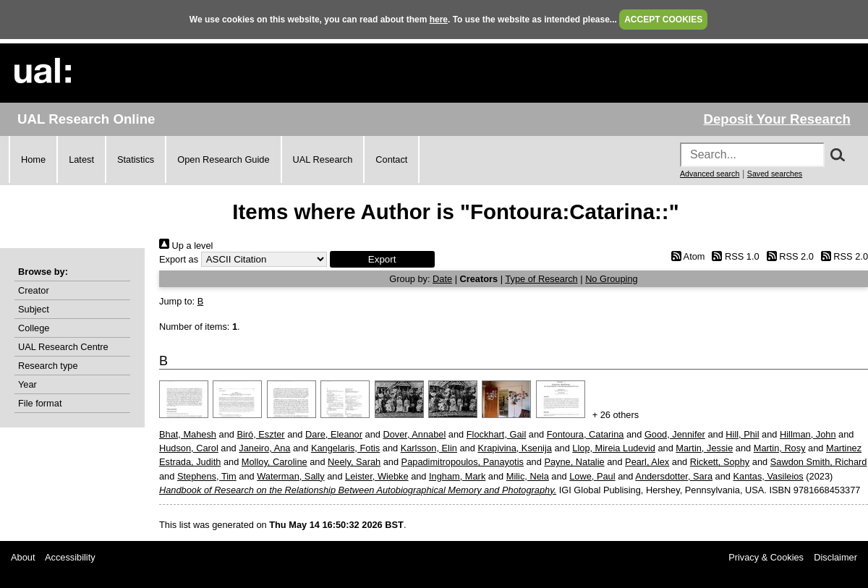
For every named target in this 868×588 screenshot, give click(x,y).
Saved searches (775, 174)
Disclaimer (835, 557)
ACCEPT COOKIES (663, 20)
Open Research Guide (223, 159)
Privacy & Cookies (766, 557)
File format (40, 403)
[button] (382, 259)
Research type (48, 366)
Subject (34, 309)
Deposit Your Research (777, 119)
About (23, 557)
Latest (81, 159)
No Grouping (612, 279)
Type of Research (541, 279)
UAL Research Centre (63, 347)
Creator (34, 290)
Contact (391, 159)
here (439, 20)
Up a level (186, 246)
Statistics (136, 159)
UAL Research (323, 159)
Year (27, 384)
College (34, 328)
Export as (179, 259)
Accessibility (70, 557)
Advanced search (710, 174)
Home (33, 159)
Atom (685, 256)
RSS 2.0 (788, 256)
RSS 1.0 (733, 256)
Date (442, 279)
